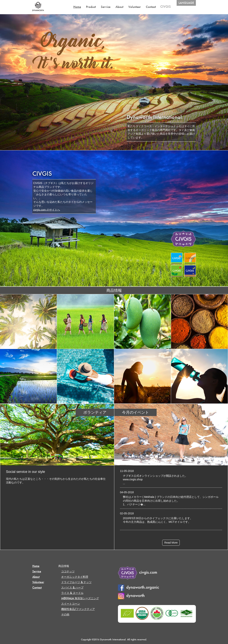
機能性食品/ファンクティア (78, 609)
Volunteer (135, 7)
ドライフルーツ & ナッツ (76, 582)
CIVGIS (165, 6)
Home (77, 7)
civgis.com (138, 572)
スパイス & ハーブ (72, 587)
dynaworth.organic (139, 587)
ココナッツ (68, 571)
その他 (65, 614)
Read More (171, 543)
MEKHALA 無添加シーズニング (80, 598)
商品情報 (64, 566)
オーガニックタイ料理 (75, 577)
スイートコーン (71, 604)
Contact (151, 7)
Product (91, 7)
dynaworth (131, 595)
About (119, 7)
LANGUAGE (186, 3)
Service (106, 7)
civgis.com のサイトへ (47, 210)
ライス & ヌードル (72, 593)
